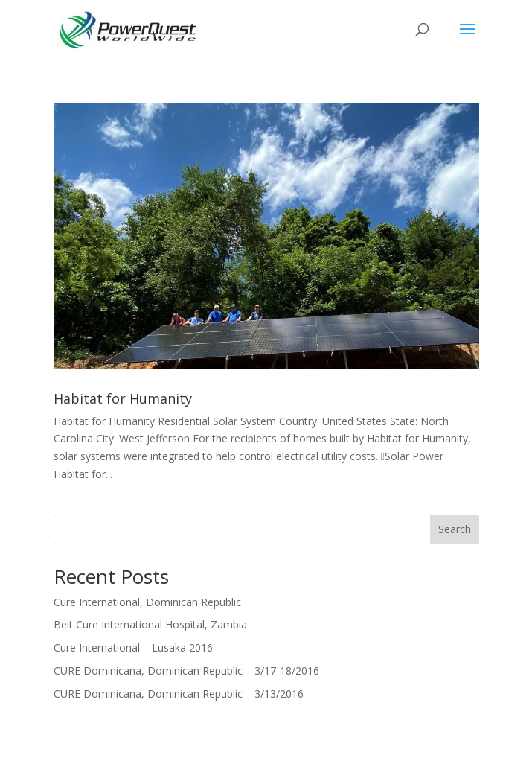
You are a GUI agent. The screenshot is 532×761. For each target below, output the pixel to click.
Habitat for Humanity (123, 398)
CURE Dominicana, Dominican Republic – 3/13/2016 (179, 694)
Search (455, 529)
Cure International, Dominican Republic (147, 602)
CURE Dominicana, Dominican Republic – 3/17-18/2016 (186, 671)
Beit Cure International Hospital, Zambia (150, 624)
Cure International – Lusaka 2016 (133, 647)
